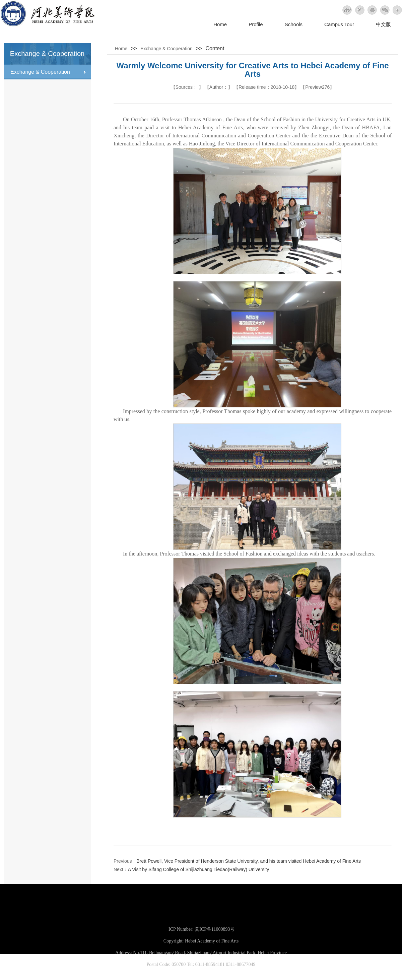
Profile (256, 24)
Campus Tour (339, 24)
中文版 (383, 24)
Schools (294, 24)
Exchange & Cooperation (166, 49)
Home (220, 24)
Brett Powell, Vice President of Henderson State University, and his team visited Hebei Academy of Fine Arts (248, 861)
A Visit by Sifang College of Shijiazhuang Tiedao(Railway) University (199, 869)
